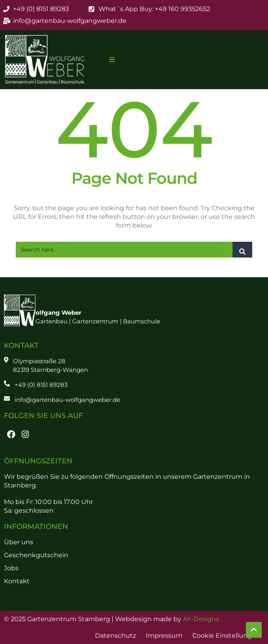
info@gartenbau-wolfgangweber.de (67, 400)
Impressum (164, 636)
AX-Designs (201, 619)
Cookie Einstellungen (226, 636)
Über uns (19, 542)
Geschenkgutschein (36, 555)
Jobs (11, 568)
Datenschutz (115, 636)
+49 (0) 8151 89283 (41, 385)
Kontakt (17, 581)
